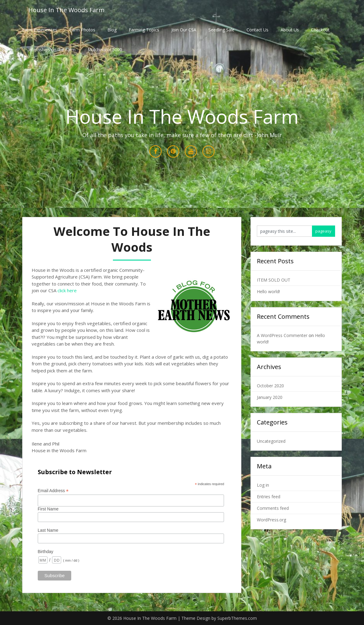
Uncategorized (271, 441)
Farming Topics (144, 30)
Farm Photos (82, 30)
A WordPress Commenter (282, 335)
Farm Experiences (40, 30)
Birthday (45, 552)
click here (67, 290)
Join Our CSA (184, 30)
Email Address (53, 491)
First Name (48, 509)
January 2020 (270, 397)
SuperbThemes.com (237, 618)
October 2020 (270, 386)
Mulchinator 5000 (105, 50)
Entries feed (269, 497)
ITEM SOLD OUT (274, 280)
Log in (263, 485)
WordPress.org (271, 520)
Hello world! (268, 291)
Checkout (320, 30)
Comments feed (273, 508)
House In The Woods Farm (66, 10)
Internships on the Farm (52, 50)
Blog (112, 30)
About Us (290, 30)
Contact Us (257, 30)
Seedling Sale (221, 30)
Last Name (48, 530)
